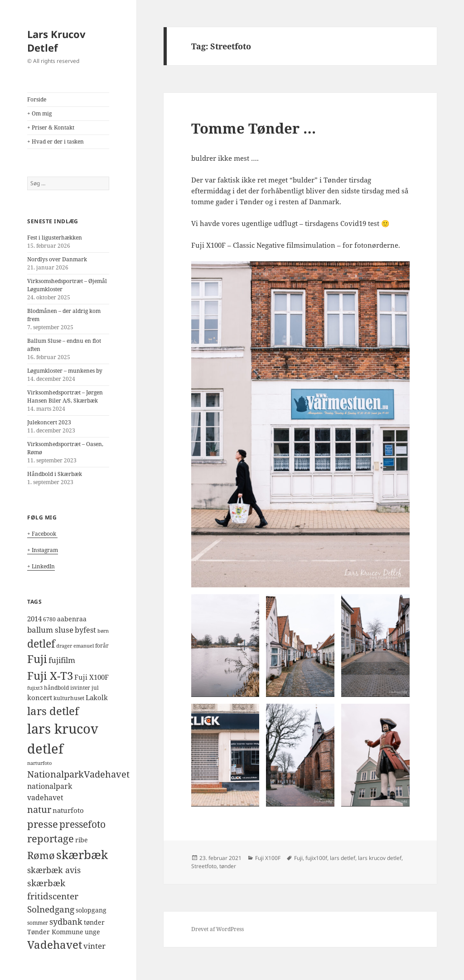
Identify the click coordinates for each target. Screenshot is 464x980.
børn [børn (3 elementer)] (103, 631)
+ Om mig (39, 113)
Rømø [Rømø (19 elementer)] (41, 855)
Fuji (298, 858)
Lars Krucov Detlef (56, 41)
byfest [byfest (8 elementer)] (85, 630)
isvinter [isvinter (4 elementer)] (80, 688)
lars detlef (343, 858)
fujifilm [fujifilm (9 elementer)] (62, 660)
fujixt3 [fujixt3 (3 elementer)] (35, 688)
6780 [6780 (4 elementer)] (49, 619)
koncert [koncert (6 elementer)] (40, 697)
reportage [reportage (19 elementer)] (51, 838)
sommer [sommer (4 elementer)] (38, 923)
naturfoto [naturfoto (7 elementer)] (68, 810)
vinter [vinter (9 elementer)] (94, 946)
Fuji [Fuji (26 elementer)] (37, 659)
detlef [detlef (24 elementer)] (41, 644)
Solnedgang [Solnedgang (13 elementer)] (51, 909)
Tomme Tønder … (254, 128)
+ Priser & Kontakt (51, 127)
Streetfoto (204, 866)
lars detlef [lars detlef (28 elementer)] (53, 711)
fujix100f (316, 858)
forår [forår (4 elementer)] (102, 646)
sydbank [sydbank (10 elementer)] (66, 922)
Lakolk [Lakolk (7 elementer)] (97, 698)
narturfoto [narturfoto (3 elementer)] (39, 763)
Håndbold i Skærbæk (55, 474)
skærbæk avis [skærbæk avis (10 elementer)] (54, 870)
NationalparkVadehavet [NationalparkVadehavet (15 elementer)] (78, 774)
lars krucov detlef (380, 858)
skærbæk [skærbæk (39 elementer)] (82, 855)
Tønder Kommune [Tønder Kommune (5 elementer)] (55, 932)
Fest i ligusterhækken (55, 238)
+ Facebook (42, 534)
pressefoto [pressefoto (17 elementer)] (82, 824)
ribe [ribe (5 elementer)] (82, 840)
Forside (37, 99)
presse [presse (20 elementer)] (43, 824)
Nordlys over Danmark (57, 259)
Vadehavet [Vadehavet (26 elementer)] (55, 945)
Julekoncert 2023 (49, 422)
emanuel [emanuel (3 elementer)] (84, 646)
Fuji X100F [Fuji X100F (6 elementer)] (92, 677)
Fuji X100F (268, 858)
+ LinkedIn (41, 566)
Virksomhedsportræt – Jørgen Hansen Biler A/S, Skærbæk (65, 396)
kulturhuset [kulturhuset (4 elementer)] (69, 698)
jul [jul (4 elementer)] (95, 688)
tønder (228, 866)
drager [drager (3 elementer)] (64, 646)
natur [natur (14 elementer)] (39, 809)
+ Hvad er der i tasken (56, 142)
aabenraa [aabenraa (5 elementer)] (72, 619)
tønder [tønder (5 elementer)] (94, 922)
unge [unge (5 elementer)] (92, 932)
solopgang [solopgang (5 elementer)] (91, 910)
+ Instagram (43, 550)
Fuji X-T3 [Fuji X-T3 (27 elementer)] (50, 675)
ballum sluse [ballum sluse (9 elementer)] (50, 630)
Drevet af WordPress (217, 929)
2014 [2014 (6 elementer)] (34, 619)
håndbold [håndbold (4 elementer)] (56, 688)
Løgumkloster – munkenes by (65, 371)
